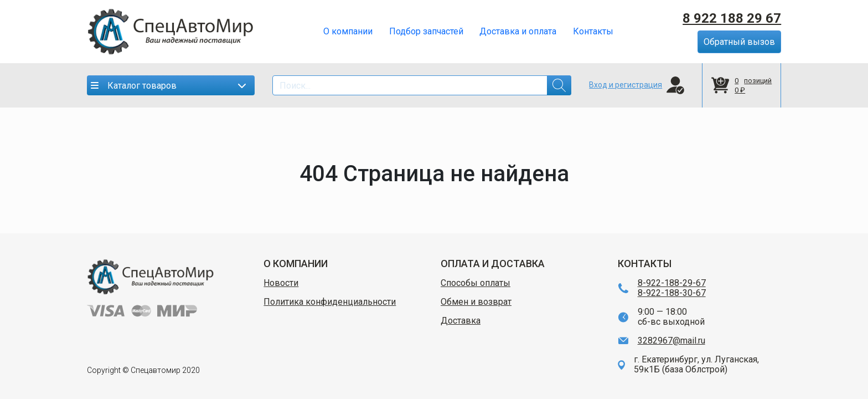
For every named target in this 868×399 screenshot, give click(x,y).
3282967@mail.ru (671, 341)
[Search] (422, 85)
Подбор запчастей (426, 32)
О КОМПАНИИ (296, 264)
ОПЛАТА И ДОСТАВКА (493, 264)
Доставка (461, 321)
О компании (348, 32)
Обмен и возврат (476, 302)
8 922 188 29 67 (732, 18)
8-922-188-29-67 (672, 283)
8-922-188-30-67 (672, 293)
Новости (281, 283)
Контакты (593, 32)
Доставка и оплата (518, 32)
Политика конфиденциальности (330, 302)
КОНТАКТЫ (645, 264)
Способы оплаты (476, 283)
